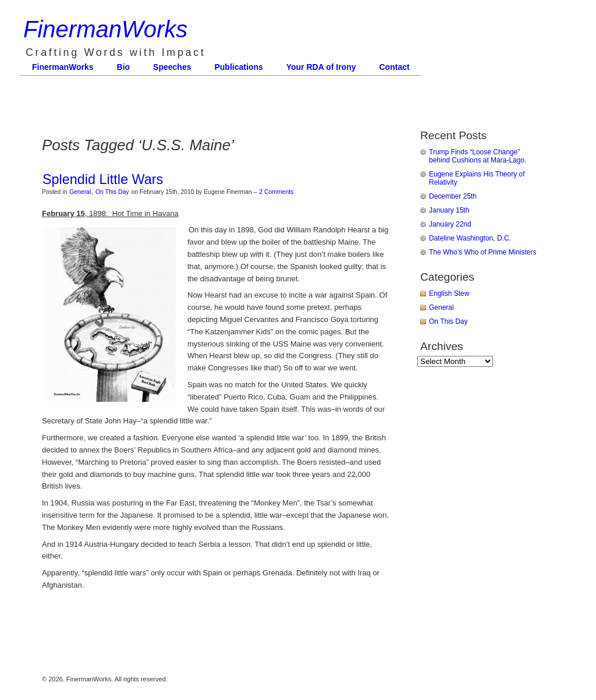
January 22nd (450, 224)
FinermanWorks (105, 29)
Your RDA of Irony (321, 67)
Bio (124, 67)
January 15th (449, 210)
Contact (395, 67)
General (80, 192)
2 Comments (276, 192)
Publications (238, 67)
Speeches (172, 67)
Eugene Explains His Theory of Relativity (477, 178)
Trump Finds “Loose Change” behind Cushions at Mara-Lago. (478, 156)
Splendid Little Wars (103, 179)
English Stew (449, 294)
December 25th (453, 196)
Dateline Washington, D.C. (470, 238)
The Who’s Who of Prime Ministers (483, 252)
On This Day (112, 192)
